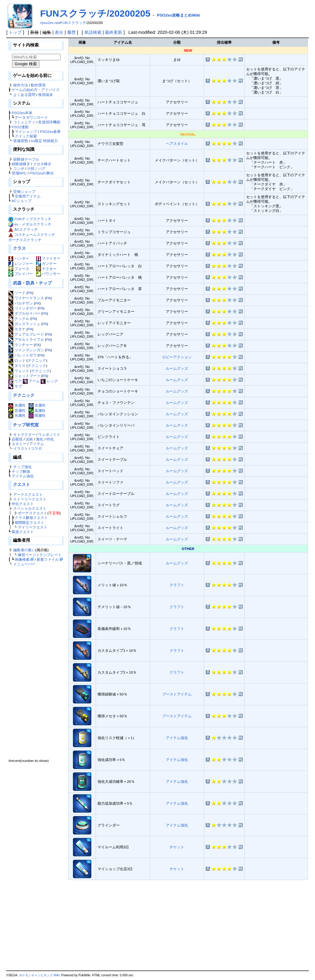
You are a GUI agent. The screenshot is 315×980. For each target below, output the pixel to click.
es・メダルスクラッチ (33, 224)
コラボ (36, 448)
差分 (59, 32)
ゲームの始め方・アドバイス (36, 90)
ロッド (17, 360)
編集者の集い (24, 550)
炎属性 (17, 405)
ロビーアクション (177, 357)
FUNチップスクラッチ (33, 219)
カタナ (17, 329)
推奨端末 (46, 95)
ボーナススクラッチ (25, 240)
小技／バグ (36, 168)
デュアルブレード (26, 334)
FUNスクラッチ (73, 23)
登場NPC (19, 173)
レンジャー (20, 263)
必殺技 (17, 439)
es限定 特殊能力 (44, 141)
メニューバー (24, 564)
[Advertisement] (35, 662)
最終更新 (114, 32)
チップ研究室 (26, 425)
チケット (177, 847)
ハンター (19, 258)
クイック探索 (26, 136)
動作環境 (38, 85)
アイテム (37, 444)
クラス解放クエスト (31, 518)
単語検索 (93, 32)
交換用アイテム (28, 196)
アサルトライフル (26, 339)
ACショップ (22, 201)
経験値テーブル (26, 159)
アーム (31, 381)
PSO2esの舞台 (42, 173)
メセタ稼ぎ (42, 164)
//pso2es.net (50, 23)
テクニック (37, 360)
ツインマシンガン (26, 350)
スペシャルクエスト (30, 508)
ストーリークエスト (30, 499)
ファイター (48, 258)
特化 (50, 439)
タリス (17, 366)
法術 (29, 439)
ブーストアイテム (177, 694)
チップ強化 (22, 467)
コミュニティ (24, 122)
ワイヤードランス (26, 298)
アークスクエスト (28, 494)
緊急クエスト (23, 532)
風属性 (37, 410)
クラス (19, 248)
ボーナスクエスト (33, 513)
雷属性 (17, 410)
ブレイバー (20, 274)
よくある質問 (24, 95)
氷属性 (37, 405)
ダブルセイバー (24, 313)
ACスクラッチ (26, 229)
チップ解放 (21, 471)
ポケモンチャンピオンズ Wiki (39, 975)
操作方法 (21, 85)
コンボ (19, 168)
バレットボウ (22, 355)
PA (30, 293)
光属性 (17, 415)
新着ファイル (48, 559)
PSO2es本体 (22, 113)
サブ (15, 386)
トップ (15, 32)
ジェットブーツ (24, 376)
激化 (40, 439)
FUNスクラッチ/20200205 (95, 13)
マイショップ (26, 131)
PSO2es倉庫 (50, 131)
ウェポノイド (49, 434)
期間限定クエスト (30, 522)
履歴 (71, 32)
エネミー (19, 444)
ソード (17, 293)
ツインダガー (22, 308)
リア (15, 381)
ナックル (19, 319)
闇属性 (37, 415)
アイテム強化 (23, 476)
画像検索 (22, 559)
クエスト (22, 484)
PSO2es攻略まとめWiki (179, 15)
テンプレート (50, 555)
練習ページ (27, 555)
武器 (17, 283)
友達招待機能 (49, 122)
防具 (30, 283)
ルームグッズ (177, 368)
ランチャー (20, 345)
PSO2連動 (20, 127)
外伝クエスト (23, 504)
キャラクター (24, 434)
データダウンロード (31, 117)
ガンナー (46, 263)
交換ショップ (24, 191)
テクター (46, 269)
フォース (19, 269)
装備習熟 (21, 141)
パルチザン (20, 303)
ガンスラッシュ (24, 324)
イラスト (21, 448)
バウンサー (48, 274)
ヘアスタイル (177, 143)
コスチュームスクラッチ (35, 235)
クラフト (177, 585)
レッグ (49, 381)
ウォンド (19, 371)
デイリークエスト (33, 527)
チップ (45, 283)
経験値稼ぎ (21, 164)
